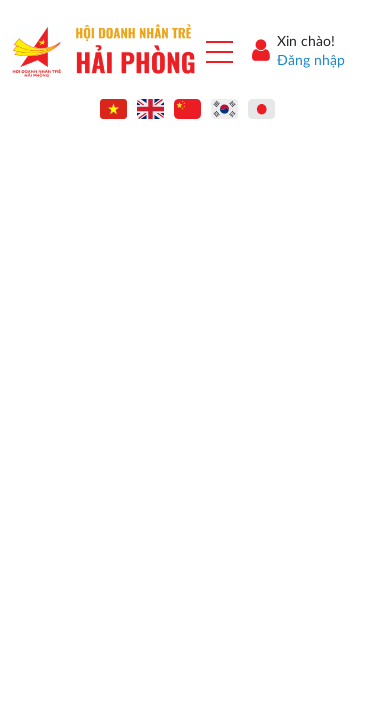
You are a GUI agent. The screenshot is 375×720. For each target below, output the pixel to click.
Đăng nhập (311, 61)
